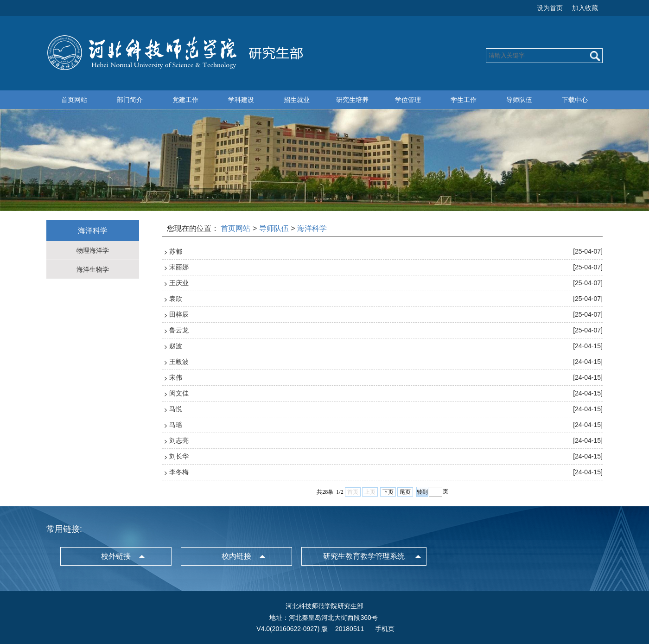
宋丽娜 (179, 267)
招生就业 (297, 100)
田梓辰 (179, 314)
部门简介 (130, 100)
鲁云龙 (179, 330)
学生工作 (464, 100)
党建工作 (185, 100)
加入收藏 (585, 8)
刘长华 (179, 456)
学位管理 (408, 100)
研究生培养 (352, 100)
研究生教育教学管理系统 (364, 556)
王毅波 (179, 362)
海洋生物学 (93, 269)
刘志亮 (179, 440)
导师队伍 (519, 100)
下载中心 (575, 100)
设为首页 (550, 8)
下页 (388, 492)
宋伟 (176, 377)
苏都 (176, 251)
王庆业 (179, 283)
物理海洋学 (93, 250)
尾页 (405, 492)
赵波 (176, 346)
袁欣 (176, 299)
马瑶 (176, 425)
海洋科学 (312, 228)
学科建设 (241, 100)
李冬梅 (179, 472)
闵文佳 (179, 393)
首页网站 (74, 100)
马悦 (176, 409)
